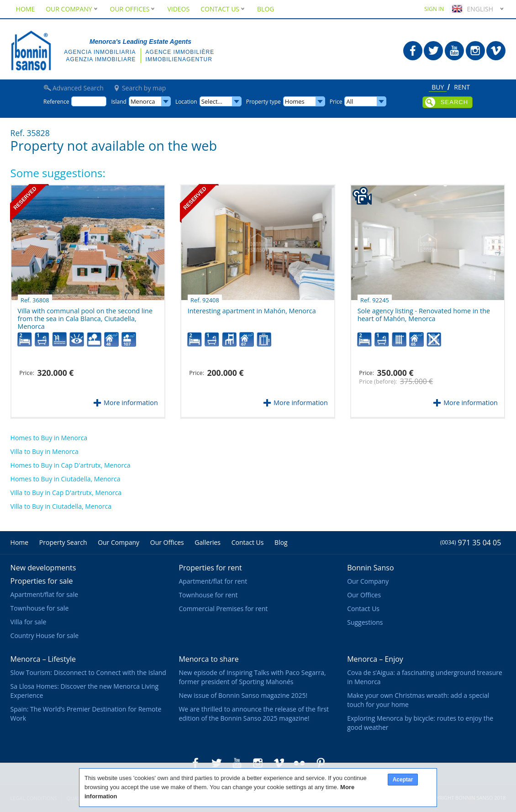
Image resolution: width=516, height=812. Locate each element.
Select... (212, 101)
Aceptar (403, 780)
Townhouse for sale (40, 608)
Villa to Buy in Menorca (45, 451)
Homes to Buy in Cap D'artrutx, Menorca (71, 465)
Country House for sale (45, 635)
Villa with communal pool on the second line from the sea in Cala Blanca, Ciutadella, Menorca (85, 315)
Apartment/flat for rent (213, 581)
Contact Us (223, 9)
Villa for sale (29, 622)
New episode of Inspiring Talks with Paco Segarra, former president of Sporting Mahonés (252, 677)
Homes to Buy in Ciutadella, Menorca (66, 479)
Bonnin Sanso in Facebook (413, 51)
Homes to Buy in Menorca (49, 438)
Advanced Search (78, 88)
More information (131, 403)
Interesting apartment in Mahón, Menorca (252, 307)
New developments (43, 568)
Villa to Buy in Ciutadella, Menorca (61, 506)
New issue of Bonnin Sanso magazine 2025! (243, 695)
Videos (178, 9)
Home (26, 9)
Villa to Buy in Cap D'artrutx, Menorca (66, 493)
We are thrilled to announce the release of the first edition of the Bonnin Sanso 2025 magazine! (254, 714)
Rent (462, 88)
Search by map (144, 88)
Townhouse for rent (208, 595)
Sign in (434, 9)
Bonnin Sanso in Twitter (433, 51)
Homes (295, 101)
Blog (266, 9)
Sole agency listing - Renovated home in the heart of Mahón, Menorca (424, 311)
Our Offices (133, 9)
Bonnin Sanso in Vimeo (496, 51)
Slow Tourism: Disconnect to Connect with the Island (88, 672)
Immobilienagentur (179, 59)
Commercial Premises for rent (223, 609)
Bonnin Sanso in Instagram (475, 51)
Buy (438, 88)
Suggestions (365, 622)
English (471, 9)
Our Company (72, 9)
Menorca (143, 101)
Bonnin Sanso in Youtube (454, 51)
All (350, 101)
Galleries (208, 542)
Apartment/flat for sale (44, 594)
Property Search (63, 542)
